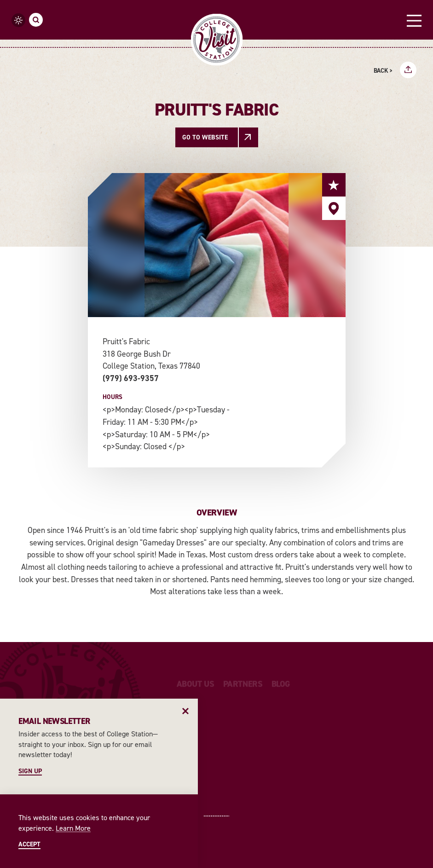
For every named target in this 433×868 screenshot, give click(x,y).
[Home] (216, 40)
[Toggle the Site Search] (36, 20)
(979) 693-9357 (131, 378)
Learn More (73, 828)
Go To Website (205, 137)
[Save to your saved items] (334, 185)
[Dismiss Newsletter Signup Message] (186, 711)
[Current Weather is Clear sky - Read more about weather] (18, 20)
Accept (29, 845)
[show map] (334, 208)
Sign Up (30, 771)
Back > (383, 71)
